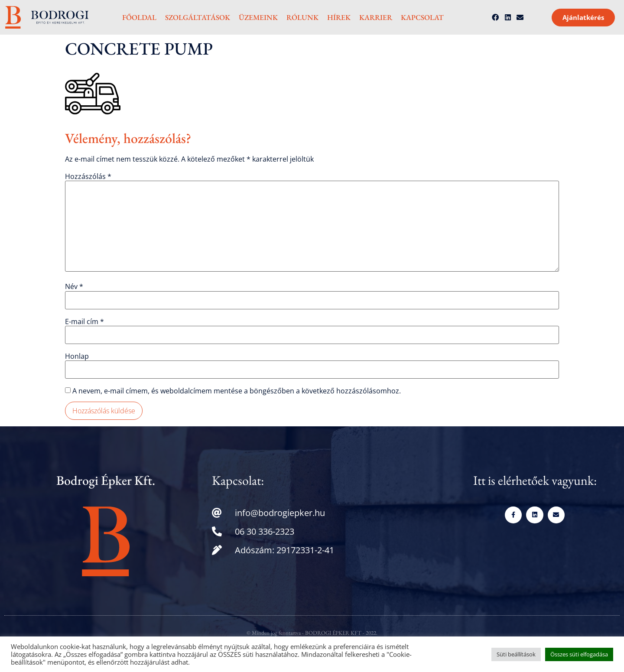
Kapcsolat (422, 17)
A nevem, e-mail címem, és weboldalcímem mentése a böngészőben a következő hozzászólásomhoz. (237, 391)
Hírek (339, 17)
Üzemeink (258, 17)
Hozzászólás (88, 176)
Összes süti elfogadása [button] (579, 654)
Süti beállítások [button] (516, 654)
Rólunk (302, 17)
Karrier (376, 17)
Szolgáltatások (198, 17)
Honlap (77, 356)
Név (74, 286)
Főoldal (139, 17)
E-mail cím (84, 321)
